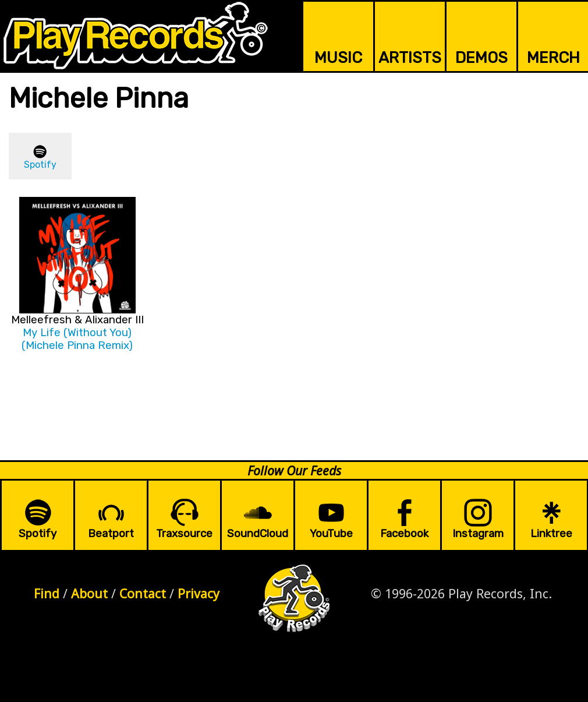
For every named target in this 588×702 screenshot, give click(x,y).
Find (47, 593)
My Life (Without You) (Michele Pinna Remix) (77, 339)
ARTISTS (410, 58)
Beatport (111, 534)
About (89, 593)
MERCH (553, 58)
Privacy (199, 593)
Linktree (551, 534)
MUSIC (338, 58)
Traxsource (184, 534)
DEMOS (481, 58)
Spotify (40, 165)
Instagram (478, 534)
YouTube (331, 534)
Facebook (404, 534)
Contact (143, 593)
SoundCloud (258, 534)
